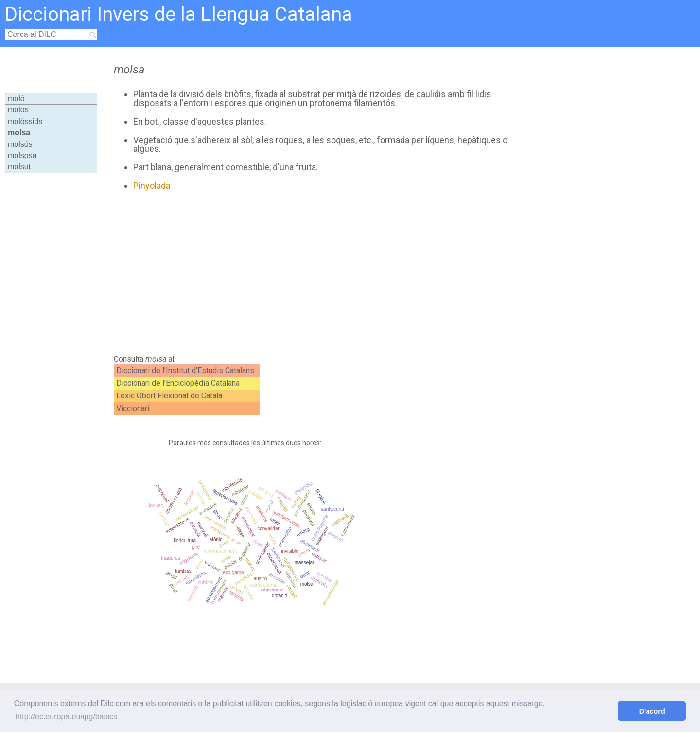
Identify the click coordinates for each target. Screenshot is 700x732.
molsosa (22, 155)
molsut (19, 167)
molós (18, 110)
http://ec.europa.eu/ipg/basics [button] (66, 717)
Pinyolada (152, 186)
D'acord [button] (652, 711)
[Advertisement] (312, 273)
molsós (20, 144)
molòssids (25, 121)
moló (16, 98)
